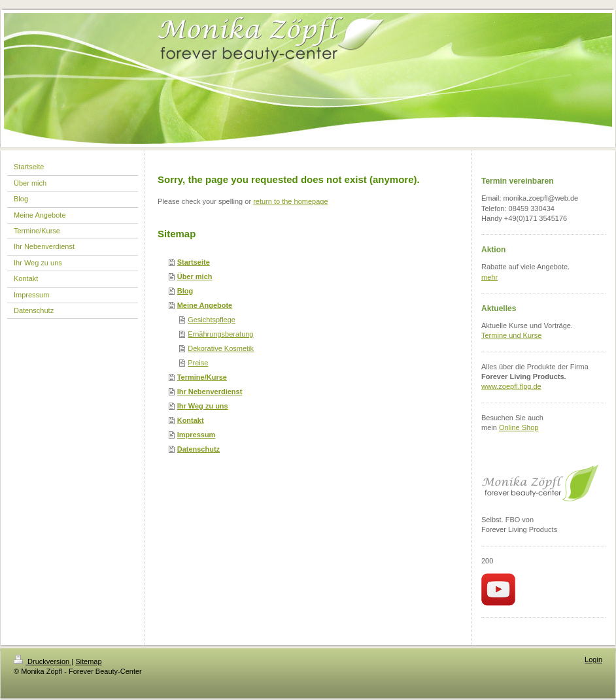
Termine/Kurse (202, 377)
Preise (198, 363)
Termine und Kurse (511, 335)
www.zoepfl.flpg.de (511, 386)
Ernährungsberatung (220, 334)
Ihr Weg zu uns (203, 406)
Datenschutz (198, 449)
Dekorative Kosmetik (221, 348)
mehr (489, 277)
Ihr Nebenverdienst (210, 392)
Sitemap (88, 661)
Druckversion (43, 661)
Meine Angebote (205, 305)
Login (593, 659)
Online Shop (519, 427)
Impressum (197, 435)
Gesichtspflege (212, 320)
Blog (185, 291)
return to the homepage (290, 201)
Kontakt (191, 420)
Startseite (194, 262)
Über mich (195, 276)
